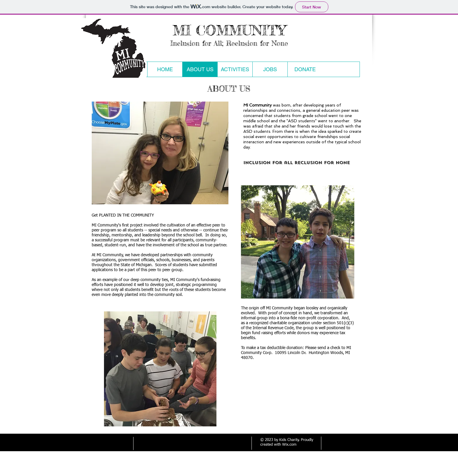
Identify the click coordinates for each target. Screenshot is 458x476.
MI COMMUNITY (229, 30)
